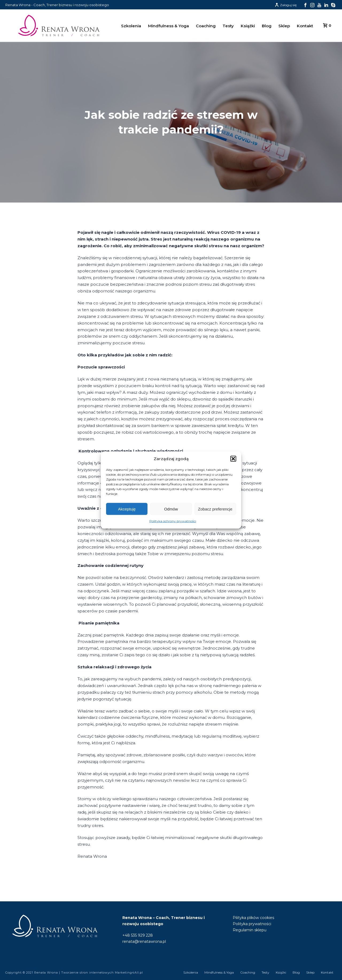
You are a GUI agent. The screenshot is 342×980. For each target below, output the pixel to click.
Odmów (171, 509)
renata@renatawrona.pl (144, 941)
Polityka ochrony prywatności (173, 521)
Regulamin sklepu (250, 930)
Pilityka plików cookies (253, 918)
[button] (233, 459)
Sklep (284, 26)
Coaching (206, 26)
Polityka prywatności (252, 924)
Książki (248, 26)
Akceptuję (127, 509)
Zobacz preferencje (215, 509)
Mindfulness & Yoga (168, 26)
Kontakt (305, 26)
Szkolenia (131, 26)
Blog (267, 26)
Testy (228, 26)
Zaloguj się (286, 5)
